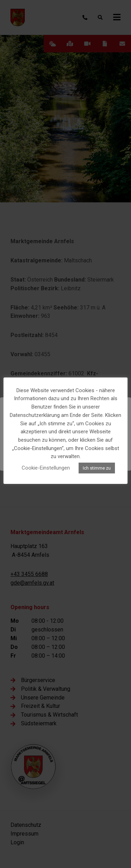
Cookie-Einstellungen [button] (46, 468)
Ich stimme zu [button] (97, 468)
